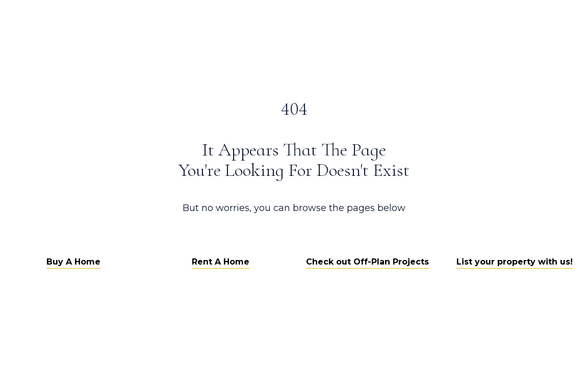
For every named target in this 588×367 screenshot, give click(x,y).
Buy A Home (73, 262)
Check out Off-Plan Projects (367, 262)
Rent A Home (221, 262)
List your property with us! (515, 262)
